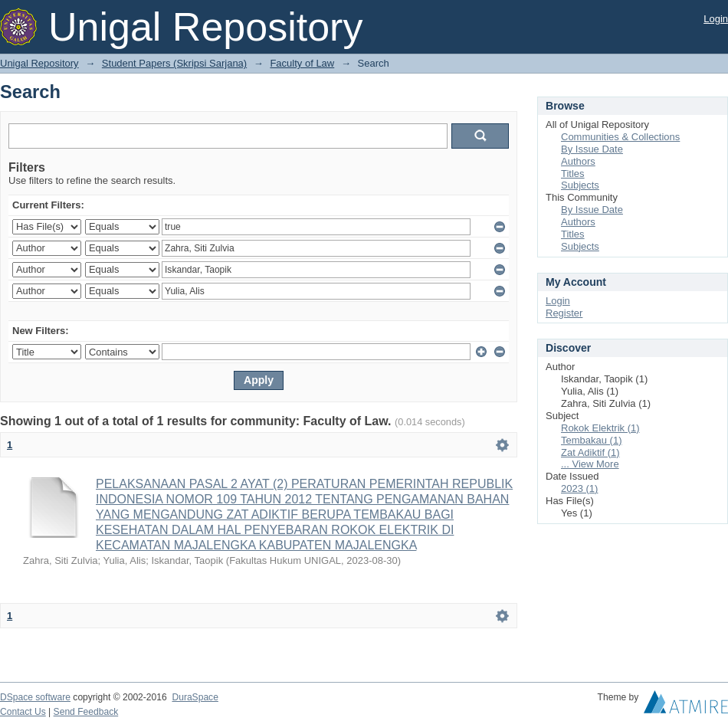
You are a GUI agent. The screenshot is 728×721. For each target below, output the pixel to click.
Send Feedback (86, 712)
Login (716, 19)
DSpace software (35, 697)
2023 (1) (579, 488)
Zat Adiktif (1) (590, 452)
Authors (578, 161)
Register (564, 313)
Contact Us (23, 712)
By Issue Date (592, 149)
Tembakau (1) (591, 440)
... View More (590, 464)
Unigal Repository (39, 63)
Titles (573, 174)
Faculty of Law (302, 63)
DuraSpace (195, 697)
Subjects (580, 185)
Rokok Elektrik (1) (600, 428)
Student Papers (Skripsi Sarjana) (174, 63)
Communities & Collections (620, 137)
